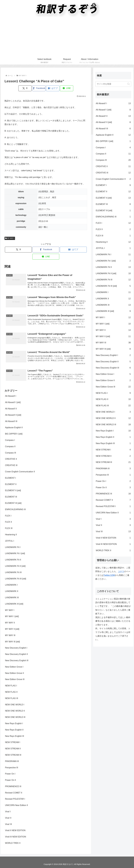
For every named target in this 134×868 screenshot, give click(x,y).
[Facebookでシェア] (39, 88)
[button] (129, 84)
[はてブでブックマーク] (53, 88)
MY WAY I (10, 238)
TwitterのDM (109, 575)
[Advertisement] (67, 37)
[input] (113, 84)
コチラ (121, 571)
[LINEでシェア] (67, 88)
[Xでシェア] (25, 88)
